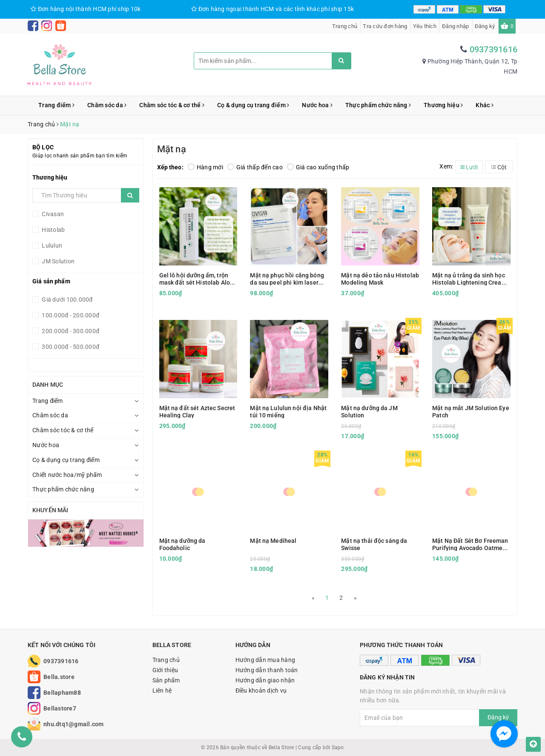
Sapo (338, 747)
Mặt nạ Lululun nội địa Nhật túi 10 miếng (288, 411)
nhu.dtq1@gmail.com (74, 724)
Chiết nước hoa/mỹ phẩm (67, 475)
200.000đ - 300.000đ (70, 331)
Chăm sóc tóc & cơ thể (172, 105)
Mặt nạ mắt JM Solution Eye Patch (471, 411)
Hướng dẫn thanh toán (267, 670)
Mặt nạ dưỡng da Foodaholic (182, 544)
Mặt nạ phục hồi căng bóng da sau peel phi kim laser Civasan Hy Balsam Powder (287, 279)
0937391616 (494, 49)
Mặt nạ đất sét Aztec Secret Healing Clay (197, 411)
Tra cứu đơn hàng (385, 26)
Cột (499, 167)
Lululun (51, 245)
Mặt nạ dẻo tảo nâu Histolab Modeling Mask (380, 279)
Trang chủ (345, 26)
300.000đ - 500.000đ (70, 347)
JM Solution (57, 261)
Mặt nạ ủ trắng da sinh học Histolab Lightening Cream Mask (469, 279)
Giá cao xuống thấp (318, 167)
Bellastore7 (60, 708)
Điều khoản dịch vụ (261, 690)
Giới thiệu (165, 670)
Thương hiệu (443, 105)
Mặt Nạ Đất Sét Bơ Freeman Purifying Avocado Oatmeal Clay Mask (470, 544)
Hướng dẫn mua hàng (265, 660)
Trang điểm (56, 105)
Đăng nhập (455, 26)
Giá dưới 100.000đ (67, 300)
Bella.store (59, 677)
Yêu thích (425, 26)
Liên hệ (162, 690)
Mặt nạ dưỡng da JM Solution (369, 411)
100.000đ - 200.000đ (70, 315)
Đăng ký (485, 26)
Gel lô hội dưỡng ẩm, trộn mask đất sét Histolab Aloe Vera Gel (196, 279)
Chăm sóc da (107, 105)
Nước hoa (317, 105)
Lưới (469, 167)
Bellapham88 (62, 693)
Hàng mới (205, 167)
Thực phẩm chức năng (378, 105)
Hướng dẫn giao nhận (265, 680)
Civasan (52, 214)
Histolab (53, 230)
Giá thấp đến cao (255, 167)
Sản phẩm (166, 680)
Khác (485, 105)
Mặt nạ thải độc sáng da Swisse (374, 544)
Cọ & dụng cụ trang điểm (253, 105)
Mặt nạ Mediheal (273, 541)
